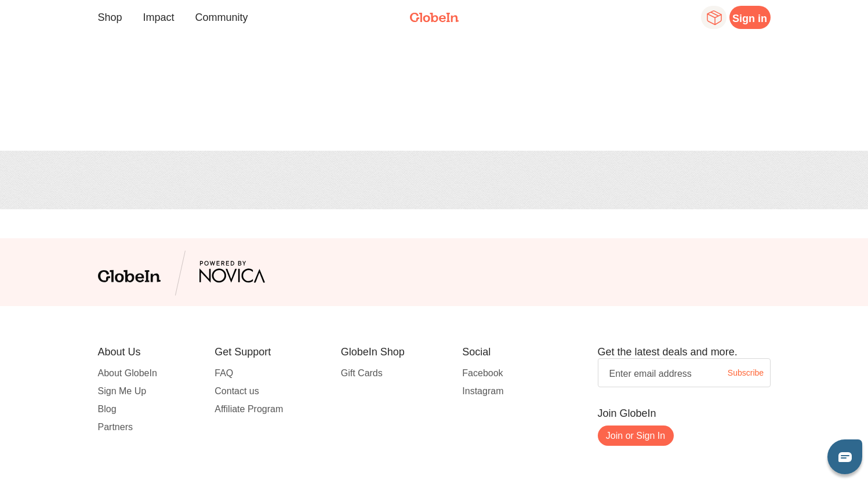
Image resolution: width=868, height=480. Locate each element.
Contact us (237, 391)
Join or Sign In (635, 436)
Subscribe (746, 373)
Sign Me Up (122, 391)
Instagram (483, 391)
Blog (107, 409)
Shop (110, 17)
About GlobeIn (128, 373)
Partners (115, 427)
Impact (159, 17)
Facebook (482, 373)
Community (222, 17)
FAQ (224, 373)
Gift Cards (362, 373)
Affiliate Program (249, 409)
